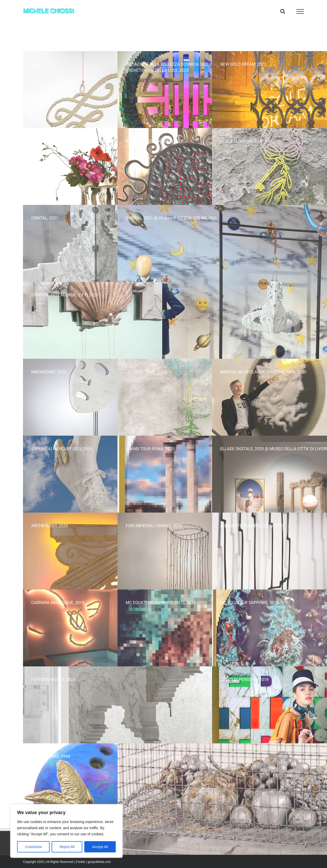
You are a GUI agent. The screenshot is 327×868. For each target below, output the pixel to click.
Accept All (100, 847)
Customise (33, 847)
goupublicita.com (99, 862)
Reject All (67, 847)
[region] (66, 831)
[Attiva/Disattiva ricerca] (283, 11)
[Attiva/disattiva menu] (300, 11)
